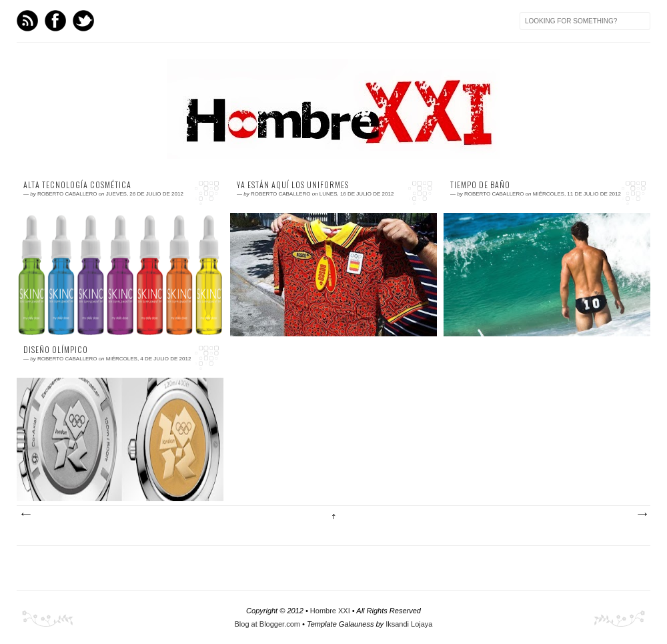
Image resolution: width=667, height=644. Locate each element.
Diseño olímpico (56, 350)
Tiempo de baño (480, 185)
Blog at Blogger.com (267, 624)
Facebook (55, 21)
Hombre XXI (330, 611)
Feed (27, 21)
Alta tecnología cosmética (77, 185)
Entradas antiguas (642, 515)
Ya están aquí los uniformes (293, 185)
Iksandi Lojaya (409, 624)
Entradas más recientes (25, 515)
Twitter (83, 21)
